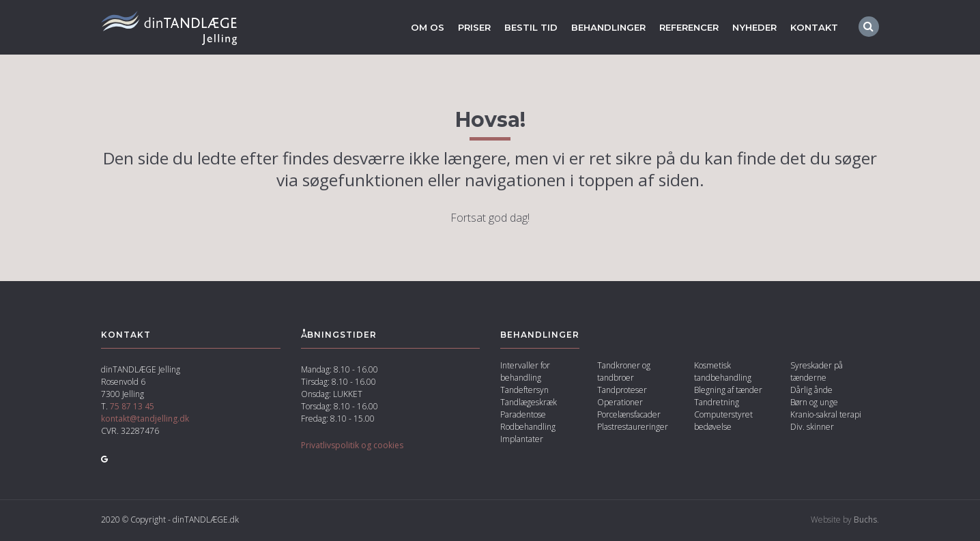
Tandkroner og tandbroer (624, 373)
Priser (456, 27)
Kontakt (813, 27)
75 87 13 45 (132, 407)
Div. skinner (812, 428)
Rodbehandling (528, 428)
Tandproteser (622, 391)
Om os (407, 27)
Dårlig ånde (811, 391)
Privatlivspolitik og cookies (352, 447)
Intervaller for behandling (525, 373)
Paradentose (523, 416)
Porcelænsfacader (629, 416)
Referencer (681, 27)
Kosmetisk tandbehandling (723, 373)
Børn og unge (814, 404)
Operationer (620, 404)
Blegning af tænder (728, 391)
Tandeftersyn (524, 391)
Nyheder (751, 27)
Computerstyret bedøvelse (723, 422)
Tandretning (717, 404)
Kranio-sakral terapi (826, 416)
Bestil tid (515, 27)
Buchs (865, 521)
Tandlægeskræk (529, 404)
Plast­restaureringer (633, 428)
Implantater (522, 440)
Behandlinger (595, 27)
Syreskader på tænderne (817, 373)
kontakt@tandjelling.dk (145, 419)
